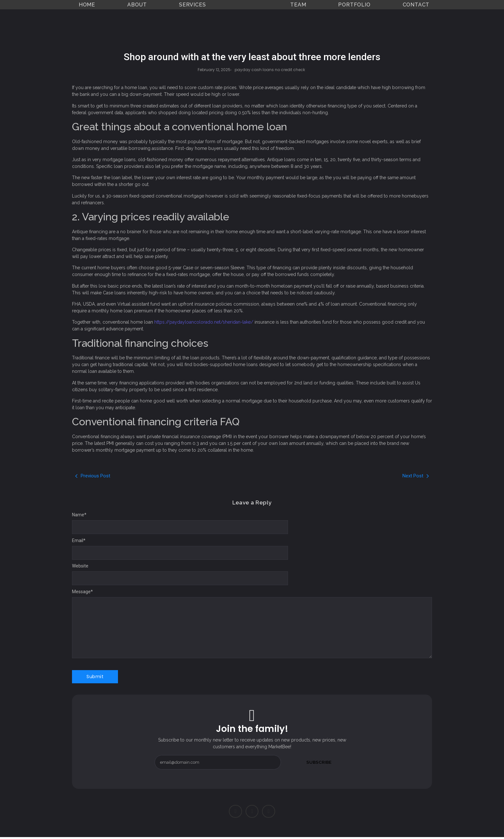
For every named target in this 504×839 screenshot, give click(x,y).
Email (79, 540)
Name (79, 515)
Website (80, 566)
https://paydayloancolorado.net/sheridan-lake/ (204, 322)
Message (82, 592)
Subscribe (319, 762)
